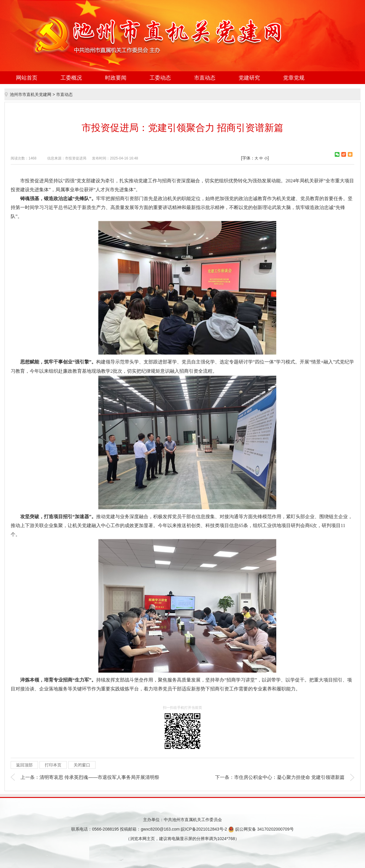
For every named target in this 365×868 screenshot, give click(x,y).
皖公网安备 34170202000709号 (261, 829)
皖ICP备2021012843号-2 (204, 829)
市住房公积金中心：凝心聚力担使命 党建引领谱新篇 (289, 777)
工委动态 (160, 78)
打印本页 (53, 765)
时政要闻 (116, 78)
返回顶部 (24, 765)
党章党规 (294, 78)
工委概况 (71, 78)
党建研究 (249, 78)
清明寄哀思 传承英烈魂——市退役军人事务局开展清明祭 (99, 777)
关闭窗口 (82, 765)
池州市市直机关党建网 (31, 94)
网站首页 (27, 78)
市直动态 (205, 78)
